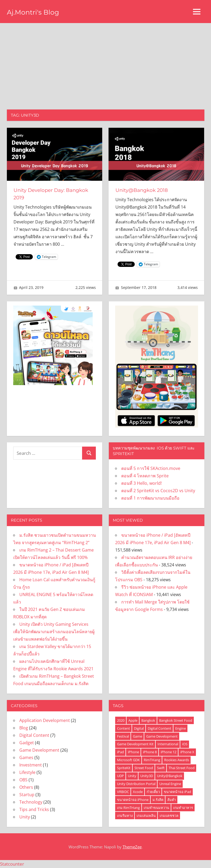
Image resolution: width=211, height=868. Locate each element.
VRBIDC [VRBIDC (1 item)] (123, 792)
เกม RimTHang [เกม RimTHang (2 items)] (128, 808)
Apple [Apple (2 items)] (133, 720)
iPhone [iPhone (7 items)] (133, 752)
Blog (24, 728)
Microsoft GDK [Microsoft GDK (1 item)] (128, 760)
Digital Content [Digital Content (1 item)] (160, 728)
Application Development (45, 720)
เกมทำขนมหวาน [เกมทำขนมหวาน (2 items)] (156, 808)
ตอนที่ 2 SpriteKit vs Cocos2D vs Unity (158, 491)
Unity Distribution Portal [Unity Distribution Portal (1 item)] (136, 784)
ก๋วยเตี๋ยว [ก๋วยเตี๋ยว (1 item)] (153, 792)
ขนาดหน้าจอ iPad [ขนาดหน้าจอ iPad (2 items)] (178, 792)
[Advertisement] (106, 63)
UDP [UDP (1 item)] (120, 776)
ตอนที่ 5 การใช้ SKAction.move (151, 468)
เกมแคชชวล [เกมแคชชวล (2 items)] (169, 816)
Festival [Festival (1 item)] (123, 736)
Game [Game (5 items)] (138, 736)
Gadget (27, 743)
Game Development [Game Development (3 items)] (162, 736)
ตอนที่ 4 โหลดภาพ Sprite (145, 476)
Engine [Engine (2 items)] (181, 728)
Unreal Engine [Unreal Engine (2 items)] (170, 784)
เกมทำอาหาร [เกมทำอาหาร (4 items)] (183, 808)
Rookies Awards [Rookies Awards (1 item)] (177, 760)
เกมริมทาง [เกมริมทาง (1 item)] (125, 816)
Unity (25, 817)
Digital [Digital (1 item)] (139, 728)
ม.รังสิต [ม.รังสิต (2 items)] (158, 800)
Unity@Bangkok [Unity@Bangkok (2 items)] (170, 776)
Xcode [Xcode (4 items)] (138, 792)
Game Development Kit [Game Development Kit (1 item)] (135, 744)
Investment (31, 765)
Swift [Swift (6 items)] (161, 768)
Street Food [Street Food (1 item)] (144, 768)
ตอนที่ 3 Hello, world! (142, 483)
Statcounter (12, 864)
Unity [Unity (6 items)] (132, 776)
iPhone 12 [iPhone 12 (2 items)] (169, 752)
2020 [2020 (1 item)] (121, 720)
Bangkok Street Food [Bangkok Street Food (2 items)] (176, 720)
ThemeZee (132, 847)
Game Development (39, 750)
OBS (23, 780)
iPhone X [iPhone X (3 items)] (187, 752)
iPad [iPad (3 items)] (120, 752)
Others (26, 787)
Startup (27, 795)
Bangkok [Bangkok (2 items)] (148, 720)
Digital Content (34, 735)
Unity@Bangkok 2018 (144, 190)
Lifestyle (27, 772)
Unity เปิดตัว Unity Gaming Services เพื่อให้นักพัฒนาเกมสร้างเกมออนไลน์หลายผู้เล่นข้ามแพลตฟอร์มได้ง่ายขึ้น (54, 632)
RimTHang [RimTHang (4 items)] (152, 760)
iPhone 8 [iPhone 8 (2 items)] (150, 752)
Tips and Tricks (34, 809)
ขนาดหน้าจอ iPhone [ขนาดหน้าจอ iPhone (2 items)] (133, 800)
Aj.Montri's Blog (36, 12)
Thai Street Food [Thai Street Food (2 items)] (182, 768)
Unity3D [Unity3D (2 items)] (147, 776)
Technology (31, 802)
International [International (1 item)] (168, 744)
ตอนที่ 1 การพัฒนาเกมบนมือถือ (150, 498)
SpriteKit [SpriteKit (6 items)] (124, 768)
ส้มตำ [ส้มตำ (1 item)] (172, 800)
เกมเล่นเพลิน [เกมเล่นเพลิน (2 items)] (146, 816)
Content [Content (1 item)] (124, 728)
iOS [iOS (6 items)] (185, 744)
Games (26, 757)
